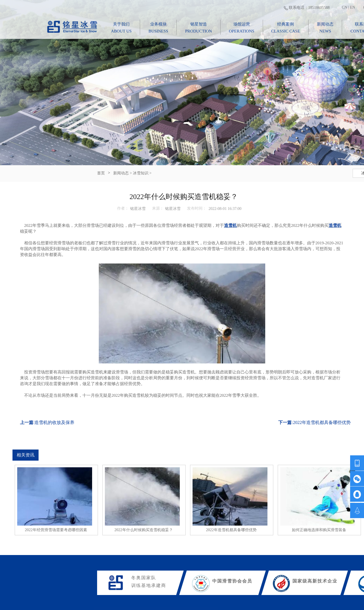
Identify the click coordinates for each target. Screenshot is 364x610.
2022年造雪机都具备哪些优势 (322, 422)
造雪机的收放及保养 (54, 422)
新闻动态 (121, 173)
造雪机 (230, 225)
